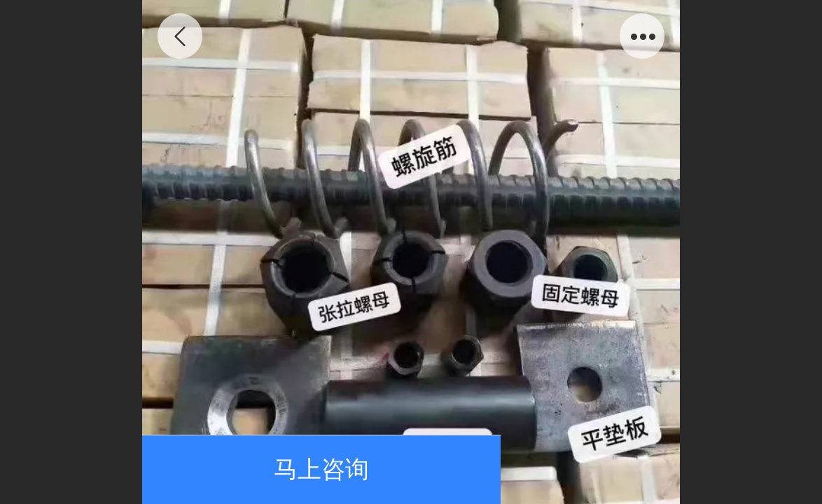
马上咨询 (321, 469)
